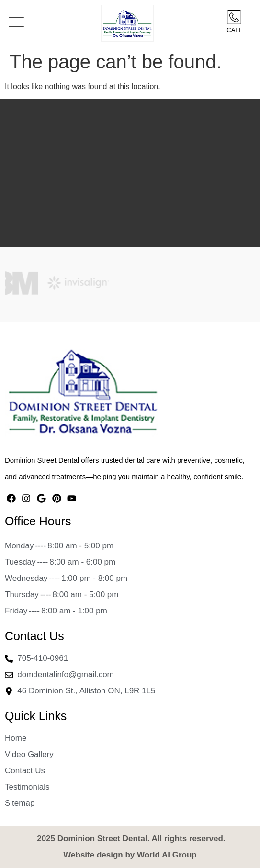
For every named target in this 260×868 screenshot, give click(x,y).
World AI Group (167, 855)
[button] (16, 23)
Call (234, 30)
